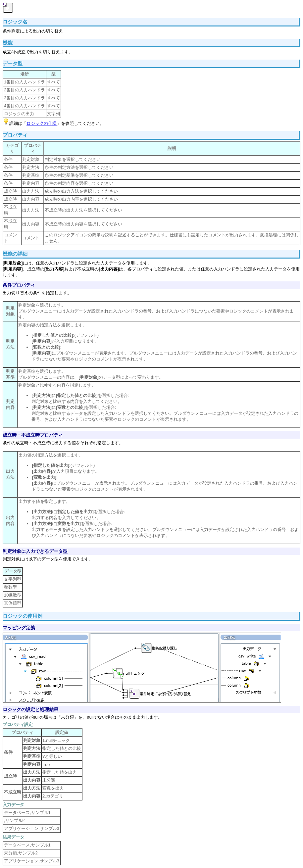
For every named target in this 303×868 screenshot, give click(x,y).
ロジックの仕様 (42, 123)
